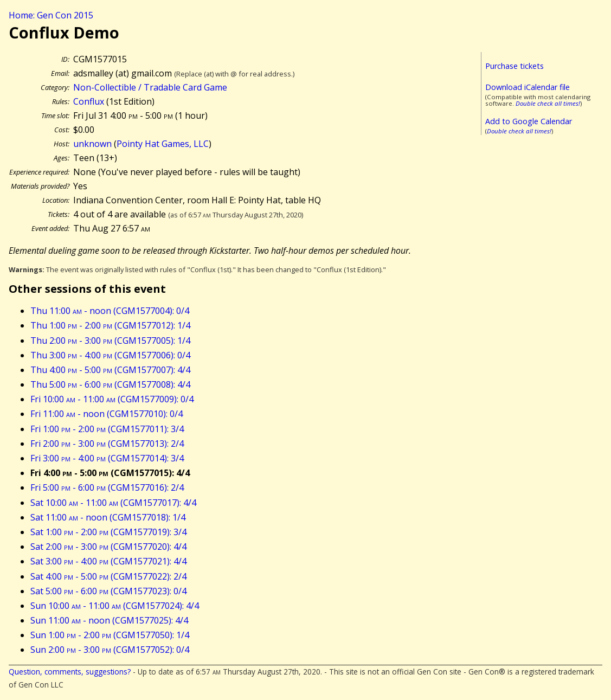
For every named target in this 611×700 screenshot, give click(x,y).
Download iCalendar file (528, 87)
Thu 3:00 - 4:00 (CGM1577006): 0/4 (110, 355)
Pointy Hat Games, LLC (163, 144)
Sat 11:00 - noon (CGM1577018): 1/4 (108, 517)
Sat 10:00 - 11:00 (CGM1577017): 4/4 (113, 503)
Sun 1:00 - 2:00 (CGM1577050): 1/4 (110, 635)
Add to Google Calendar (529, 121)
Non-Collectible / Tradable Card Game (150, 87)
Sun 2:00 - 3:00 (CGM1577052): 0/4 (110, 650)
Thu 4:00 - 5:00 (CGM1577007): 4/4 (110, 370)
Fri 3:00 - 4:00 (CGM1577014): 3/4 (107, 458)
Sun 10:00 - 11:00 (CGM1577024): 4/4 (115, 606)
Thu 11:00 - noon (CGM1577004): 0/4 (110, 311)
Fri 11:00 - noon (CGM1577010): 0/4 (107, 414)
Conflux (89, 101)
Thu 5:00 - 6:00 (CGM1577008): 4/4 (110, 384)
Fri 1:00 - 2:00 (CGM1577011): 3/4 (107, 429)
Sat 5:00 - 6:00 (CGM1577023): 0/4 (108, 591)
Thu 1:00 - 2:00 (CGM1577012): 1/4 (110, 325)
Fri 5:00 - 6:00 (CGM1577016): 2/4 (107, 487)
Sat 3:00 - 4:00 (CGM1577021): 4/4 (108, 561)
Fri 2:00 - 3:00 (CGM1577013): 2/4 (107, 444)
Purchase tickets (514, 66)
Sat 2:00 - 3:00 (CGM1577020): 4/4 (108, 547)
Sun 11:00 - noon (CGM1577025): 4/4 (109, 620)
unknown (92, 144)
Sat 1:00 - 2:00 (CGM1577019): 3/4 (108, 532)
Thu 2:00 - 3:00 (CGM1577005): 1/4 (110, 341)
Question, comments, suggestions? (70, 672)
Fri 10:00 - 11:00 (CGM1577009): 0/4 (112, 399)
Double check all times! (548, 103)
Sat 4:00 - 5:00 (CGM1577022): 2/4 (108, 576)
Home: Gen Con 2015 (51, 15)
